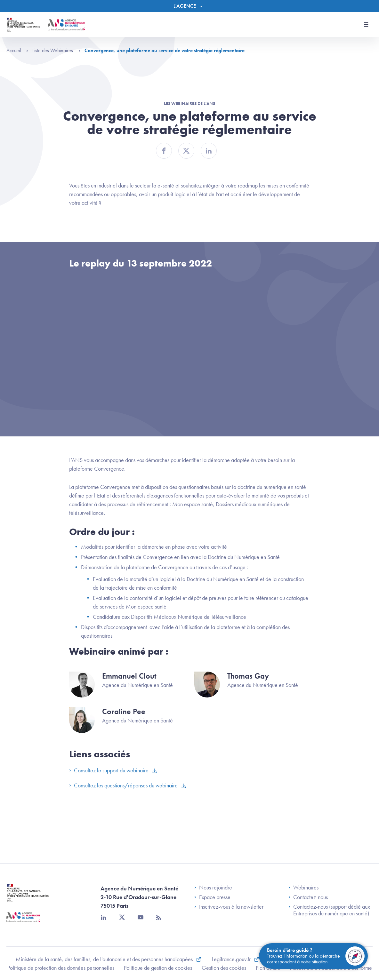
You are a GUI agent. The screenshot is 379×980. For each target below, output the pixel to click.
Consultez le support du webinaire (109, 770)
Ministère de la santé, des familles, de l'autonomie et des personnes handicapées (105, 959)
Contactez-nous (308, 897)
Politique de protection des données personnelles (61, 968)
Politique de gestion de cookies (158, 968)
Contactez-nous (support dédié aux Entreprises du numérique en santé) (329, 910)
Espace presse (212, 897)
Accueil (17, 50)
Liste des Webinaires (56, 50)
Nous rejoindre (213, 888)
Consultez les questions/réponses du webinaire (124, 785)
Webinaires (303, 888)
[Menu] (189, 6)
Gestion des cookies (224, 968)
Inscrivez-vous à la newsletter (229, 907)
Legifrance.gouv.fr (232, 959)
